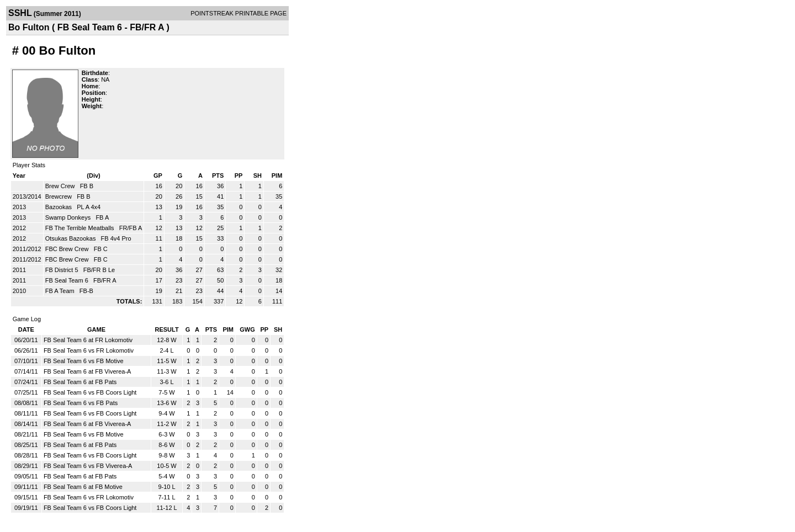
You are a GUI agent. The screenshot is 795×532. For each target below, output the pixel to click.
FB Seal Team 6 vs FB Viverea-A (88, 466)
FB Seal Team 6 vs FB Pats (81, 403)
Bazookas (59, 207)
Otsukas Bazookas (71, 238)
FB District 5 (63, 270)
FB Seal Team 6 (68, 280)
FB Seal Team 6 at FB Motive (83, 487)
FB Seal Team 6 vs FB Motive (84, 361)
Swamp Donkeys (69, 217)
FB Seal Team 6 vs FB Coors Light (90, 392)
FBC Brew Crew (68, 249)
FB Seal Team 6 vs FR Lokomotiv (89, 350)
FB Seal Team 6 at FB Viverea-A (88, 371)
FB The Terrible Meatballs (81, 228)
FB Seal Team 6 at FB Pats (80, 382)
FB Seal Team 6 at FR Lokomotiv (88, 340)
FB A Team (61, 291)
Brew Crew (61, 186)
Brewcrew (59, 196)
